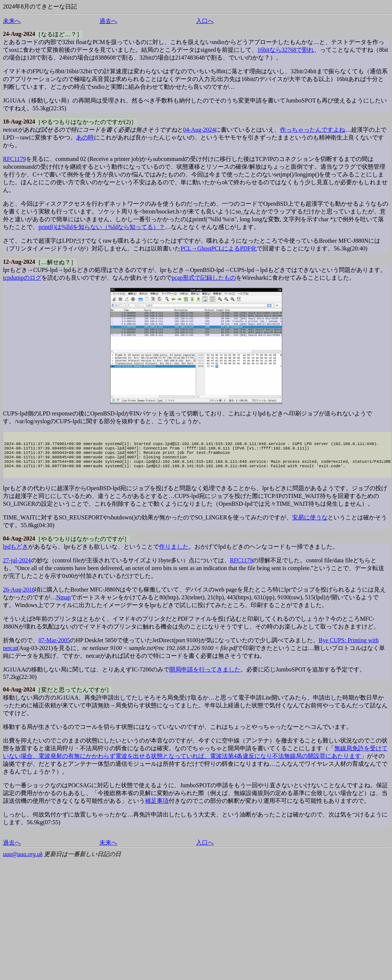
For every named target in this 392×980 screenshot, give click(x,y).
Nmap (63, 606)
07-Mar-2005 (54, 649)
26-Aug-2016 (19, 598)
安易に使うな (310, 526)
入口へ (205, 21)
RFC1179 (14, 159)
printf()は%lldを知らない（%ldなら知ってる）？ (102, 227)
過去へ (108, 21)
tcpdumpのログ (22, 278)
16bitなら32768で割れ (286, 50)
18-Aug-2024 (19, 122)
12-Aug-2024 (19, 262)
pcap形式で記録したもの (204, 278)
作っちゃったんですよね (312, 130)
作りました (174, 555)
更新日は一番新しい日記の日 (82, 863)
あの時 (85, 137)
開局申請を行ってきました (205, 678)
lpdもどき (16, 555)
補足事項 (157, 810)
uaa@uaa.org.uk (23, 863)
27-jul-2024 (17, 569)
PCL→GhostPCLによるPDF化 (219, 248)
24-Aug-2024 (19, 34)
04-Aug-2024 (199, 130)
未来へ (12, 21)
